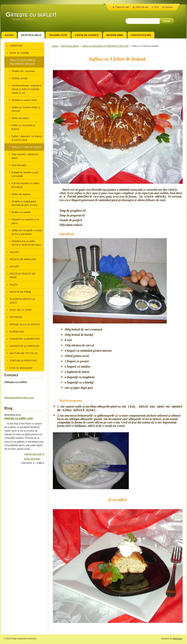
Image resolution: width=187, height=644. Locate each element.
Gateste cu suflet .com (19, 418)
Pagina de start (122, 7)
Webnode (177, 639)
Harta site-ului (142, 7)
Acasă (55, 46)
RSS (156, 7)
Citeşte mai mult (33, 454)
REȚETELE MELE (70, 46)
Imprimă (169, 7)
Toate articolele (32, 459)
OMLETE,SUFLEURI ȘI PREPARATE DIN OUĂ (105, 46)
